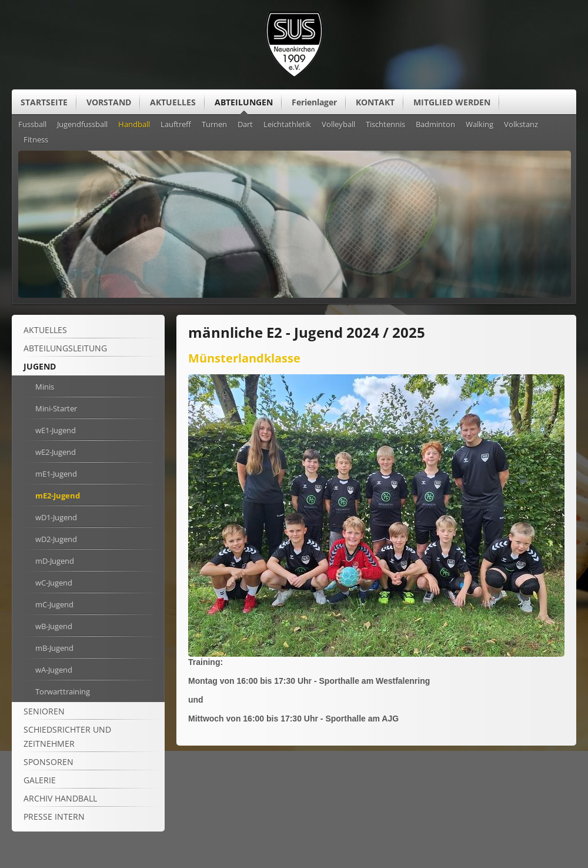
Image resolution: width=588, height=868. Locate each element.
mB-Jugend (54, 648)
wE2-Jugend (56, 452)
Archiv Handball (60, 798)
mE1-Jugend (56, 474)
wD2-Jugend (56, 539)
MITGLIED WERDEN (452, 102)
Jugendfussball (82, 125)
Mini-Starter (56, 408)
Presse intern (54, 817)
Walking (480, 125)
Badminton (435, 125)
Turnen (214, 125)
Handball (134, 125)
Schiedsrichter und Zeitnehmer (67, 736)
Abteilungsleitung (65, 348)
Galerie (40, 780)
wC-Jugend (54, 583)
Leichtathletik (287, 125)
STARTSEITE (44, 102)
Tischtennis (385, 125)
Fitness (36, 140)
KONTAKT (375, 102)
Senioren (44, 711)
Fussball (32, 125)
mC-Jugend (54, 604)
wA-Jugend (54, 670)
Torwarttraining (63, 691)
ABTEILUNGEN (244, 102)
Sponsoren (49, 762)
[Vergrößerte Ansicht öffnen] (376, 654)
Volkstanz (521, 125)
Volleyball (338, 125)
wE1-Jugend (56, 430)
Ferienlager (314, 102)
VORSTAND (109, 102)
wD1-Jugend (56, 517)
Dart (245, 125)
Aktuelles (45, 330)
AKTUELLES (173, 102)
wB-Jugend (54, 626)
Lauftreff (176, 125)
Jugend (40, 366)
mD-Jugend (55, 561)
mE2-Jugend (58, 495)
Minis (45, 387)
